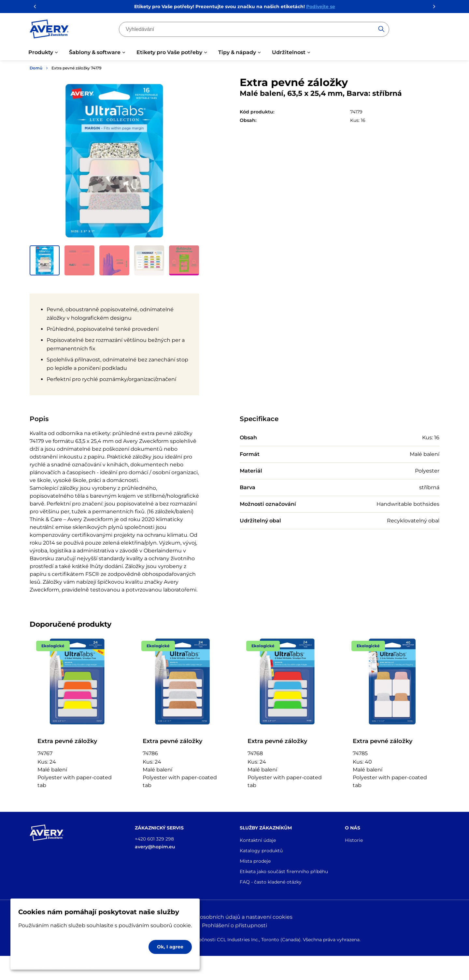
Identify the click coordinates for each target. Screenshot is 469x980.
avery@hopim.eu (155, 847)
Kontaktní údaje (258, 840)
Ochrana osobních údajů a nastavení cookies (235, 917)
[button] (45, 260)
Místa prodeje (255, 861)
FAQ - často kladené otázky (271, 882)
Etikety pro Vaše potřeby (169, 52)
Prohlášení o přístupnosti (234, 925)
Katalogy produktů (261, 851)
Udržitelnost (289, 52)
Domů (36, 68)
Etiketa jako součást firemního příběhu (284, 871)
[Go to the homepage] (49, 30)
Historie (354, 840)
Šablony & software (95, 52)
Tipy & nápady (237, 52)
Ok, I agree (170, 947)
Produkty (41, 52)
